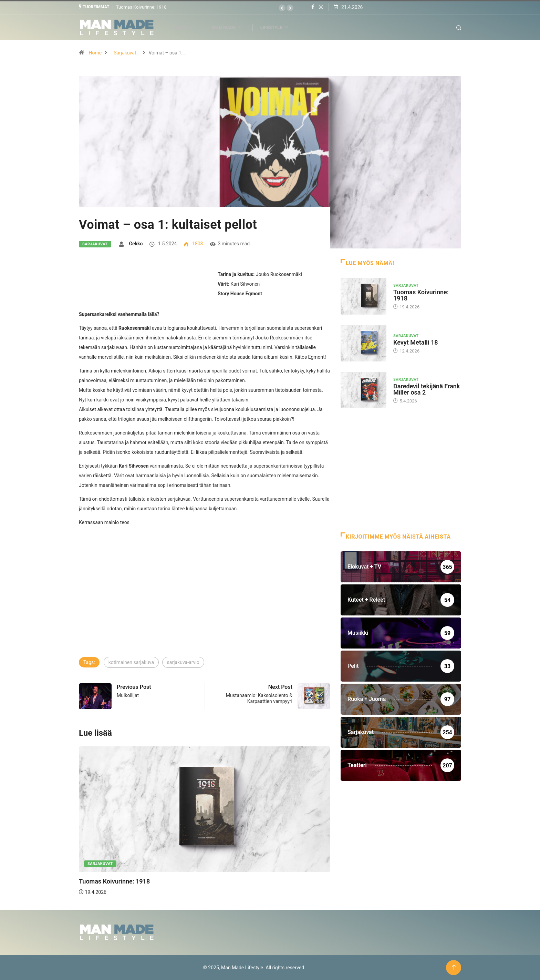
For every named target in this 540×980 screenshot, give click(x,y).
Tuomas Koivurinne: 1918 (141, 7)
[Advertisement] (205, 604)
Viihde (187, 27)
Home (95, 52)
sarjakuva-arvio (183, 662)
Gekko (136, 243)
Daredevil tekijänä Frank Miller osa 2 (427, 389)
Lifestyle (278, 27)
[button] (282, 8)
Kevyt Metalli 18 (416, 342)
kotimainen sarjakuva (131, 662)
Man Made (231, 27)
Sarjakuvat (125, 52)
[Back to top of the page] (454, 967)
